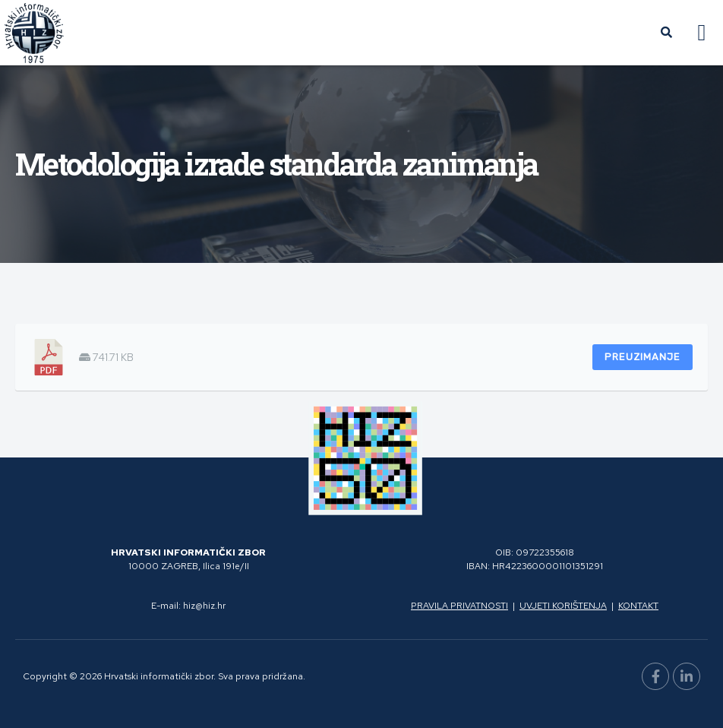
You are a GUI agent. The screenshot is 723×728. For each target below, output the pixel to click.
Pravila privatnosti (459, 606)
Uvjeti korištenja (563, 606)
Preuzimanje (642, 357)
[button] (702, 33)
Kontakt (638, 606)
